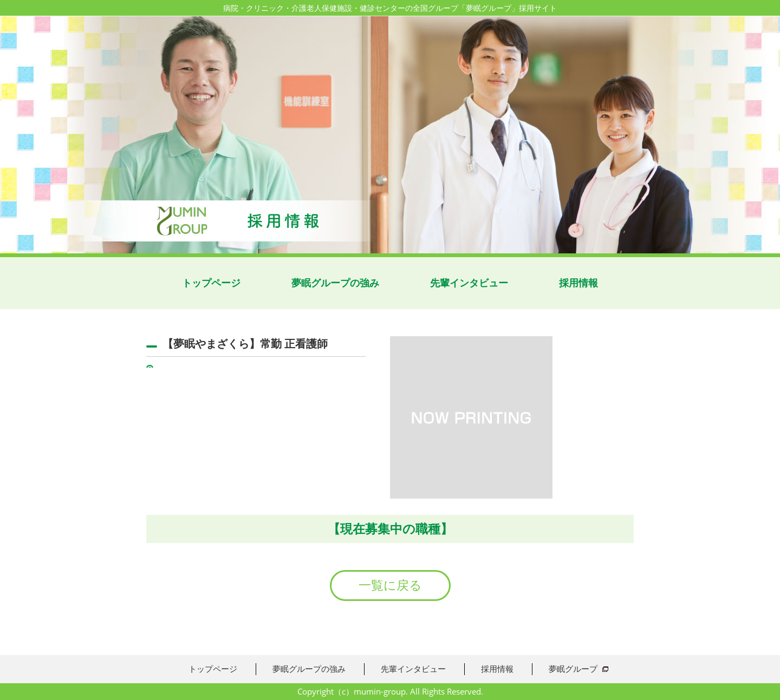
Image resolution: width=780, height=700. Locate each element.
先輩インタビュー (469, 283)
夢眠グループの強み (335, 283)
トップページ (211, 283)
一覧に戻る (390, 585)
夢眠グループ (573, 669)
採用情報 (578, 283)
